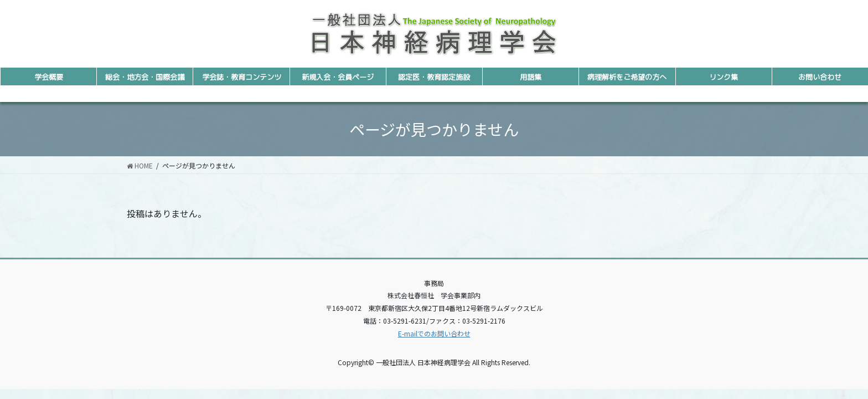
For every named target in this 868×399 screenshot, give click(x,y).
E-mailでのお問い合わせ (434, 333)
